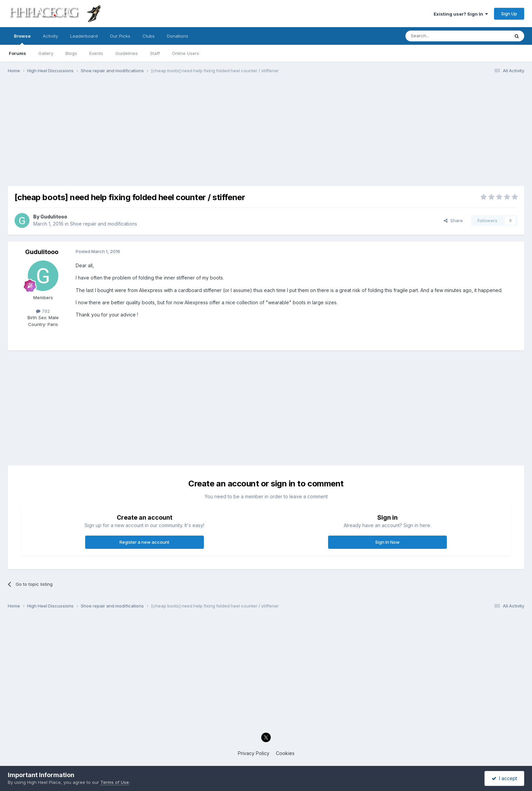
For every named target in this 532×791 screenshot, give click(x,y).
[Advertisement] (266, 132)
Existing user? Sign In (461, 14)
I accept (504, 778)
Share (453, 220)
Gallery (46, 53)
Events (96, 53)
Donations (178, 36)
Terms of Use (115, 782)
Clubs (149, 36)
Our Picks (120, 36)
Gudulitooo (54, 217)
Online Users (186, 53)
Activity (50, 36)
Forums (17, 53)
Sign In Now (387, 542)
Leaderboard (84, 36)
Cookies (285, 753)
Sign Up (509, 14)
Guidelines (127, 53)
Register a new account (144, 542)
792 (43, 311)
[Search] (440, 36)
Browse (22, 39)
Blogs (71, 53)
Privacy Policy (254, 753)
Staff (155, 53)
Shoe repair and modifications (103, 224)
